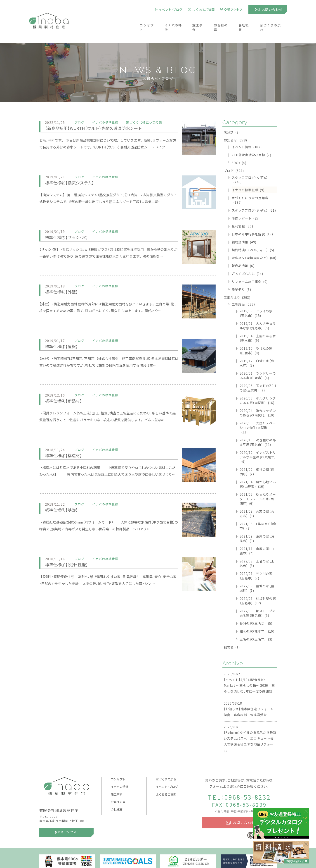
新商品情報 (243, 252)
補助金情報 (244, 229)
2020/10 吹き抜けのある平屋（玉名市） (258, 429)
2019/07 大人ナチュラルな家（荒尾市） (258, 312)
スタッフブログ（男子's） (254, 197)
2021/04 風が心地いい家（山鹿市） (258, 471)
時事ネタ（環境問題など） (254, 244)
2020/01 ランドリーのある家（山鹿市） (258, 362)
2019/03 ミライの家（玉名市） (256, 300)
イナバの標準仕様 (248, 177)
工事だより (237, 284)
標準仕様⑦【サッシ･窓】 (70, 224)
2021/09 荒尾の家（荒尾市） (257, 525)
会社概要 (247, 21)
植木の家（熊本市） (257, 618)
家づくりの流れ (275, 21)
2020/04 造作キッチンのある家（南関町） (258, 399)
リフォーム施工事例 (250, 268)
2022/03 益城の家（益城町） (257, 575)
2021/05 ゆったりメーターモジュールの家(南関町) (258, 485)
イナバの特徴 (172, 21)
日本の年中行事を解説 (252, 221)
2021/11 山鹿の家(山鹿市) (257, 538)
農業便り (241, 276)
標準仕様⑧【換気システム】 (73, 169)
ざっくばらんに (247, 260)
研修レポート (246, 205)
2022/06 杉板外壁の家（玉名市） (258, 587)
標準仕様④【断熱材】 (66, 387)
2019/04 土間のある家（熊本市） (258, 325)
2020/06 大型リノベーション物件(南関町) (258, 414)
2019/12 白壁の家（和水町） (257, 350)
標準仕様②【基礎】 (64, 496)
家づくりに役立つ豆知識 (250, 187)
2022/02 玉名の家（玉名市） (257, 550)
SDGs (239, 149)
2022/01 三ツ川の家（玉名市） (256, 562)
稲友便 (232, 634)
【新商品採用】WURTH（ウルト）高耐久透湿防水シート (101, 115)
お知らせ (235, 127)
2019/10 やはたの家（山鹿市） (256, 337)
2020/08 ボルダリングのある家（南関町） (258, 387)
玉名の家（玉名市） (256, 626)
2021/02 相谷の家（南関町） (257, 458)
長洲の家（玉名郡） (256, 610)
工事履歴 (243, 291)
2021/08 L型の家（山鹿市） (258, 513)
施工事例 (198, 21)
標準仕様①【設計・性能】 (70, 551)
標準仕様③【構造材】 (66, 442)
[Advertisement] (127, 617)
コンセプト (144, 21)
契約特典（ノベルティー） (253, 237)
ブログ (234, 157)
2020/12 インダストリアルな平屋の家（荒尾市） (258, 444)
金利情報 (242, 213)
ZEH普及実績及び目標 (251, 141)
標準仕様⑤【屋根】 (64, 333)
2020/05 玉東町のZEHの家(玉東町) (258, 375)
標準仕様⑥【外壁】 (64, 278)
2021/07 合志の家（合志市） (257, 500)
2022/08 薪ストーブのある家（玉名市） (258, 600)
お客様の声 (223, 21)
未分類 (232, 119)
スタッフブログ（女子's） (250, 166)
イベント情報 (247, 134)
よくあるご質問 (166, 781)
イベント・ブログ (167, 773)
